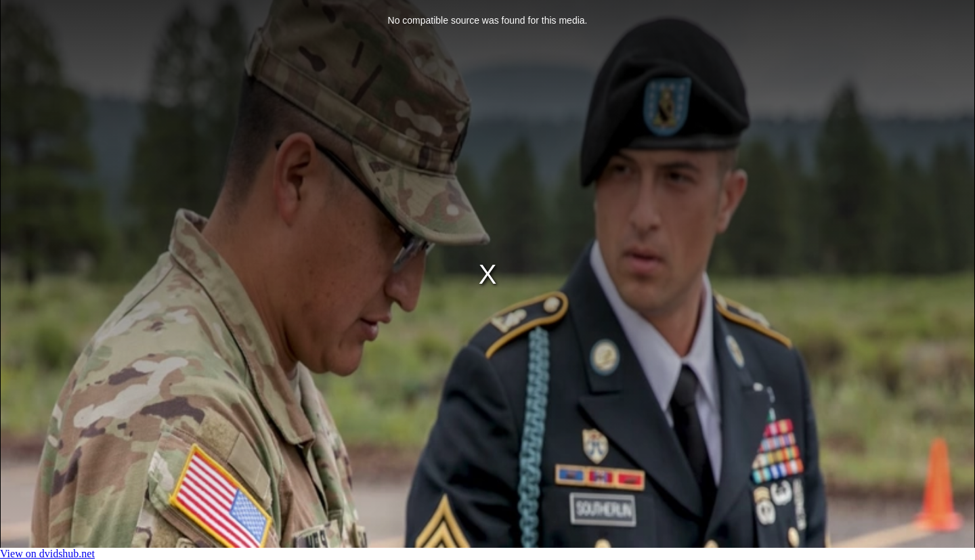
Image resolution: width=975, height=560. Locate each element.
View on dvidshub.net (47, 554)
